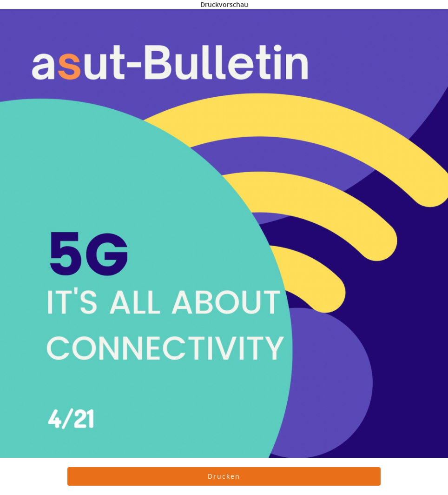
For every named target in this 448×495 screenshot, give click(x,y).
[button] (224, 476)
